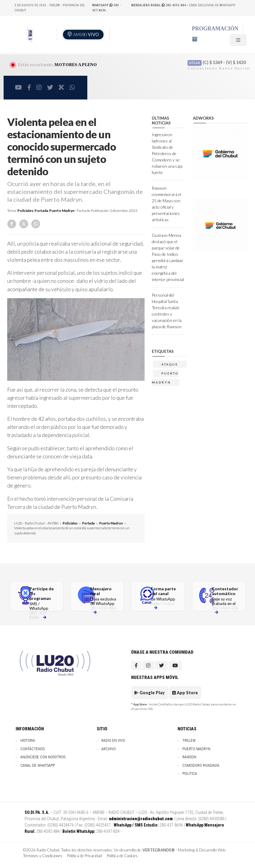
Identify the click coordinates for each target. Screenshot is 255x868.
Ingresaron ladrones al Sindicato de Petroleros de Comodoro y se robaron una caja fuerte (167, 153)
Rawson (189, 757)
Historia (28, 740)
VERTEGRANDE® (159, 850)
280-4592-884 (159, 5)
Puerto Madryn (62, 211)
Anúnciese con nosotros (43, 757)
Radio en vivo (113, 740)
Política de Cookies (122, 856)
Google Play (150, 693)
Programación (215, 29)
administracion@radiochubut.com (141, 819)
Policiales (25, 211)
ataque (170, 364)
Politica (190, 773)
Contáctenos (33, 749)
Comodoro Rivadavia (201, 765)
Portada (41, 211)
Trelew (189, 740)
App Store (185, 693)
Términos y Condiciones (43, 856)
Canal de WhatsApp (38, 765)
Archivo (109, 749)
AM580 (86, 34)
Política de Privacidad (85, 856)
